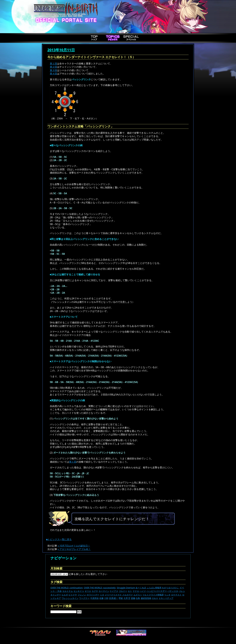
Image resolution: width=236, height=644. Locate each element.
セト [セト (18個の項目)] (130, 591)
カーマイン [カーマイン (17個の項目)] (104, 591)
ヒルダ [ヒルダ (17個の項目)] (65, 595)
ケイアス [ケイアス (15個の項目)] (114, 591)
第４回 (53, 74)
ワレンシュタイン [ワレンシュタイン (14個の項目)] (70, 598)
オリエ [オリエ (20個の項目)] (88, 591)
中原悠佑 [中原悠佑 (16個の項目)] (95, 598)
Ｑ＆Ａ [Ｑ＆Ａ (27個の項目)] (155, 598)
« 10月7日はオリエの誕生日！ (74, 546)
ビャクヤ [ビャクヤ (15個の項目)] (73, 595)
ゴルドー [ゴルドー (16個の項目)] (123, 591)
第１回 (53, 63)
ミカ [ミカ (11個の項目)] (102, 595)
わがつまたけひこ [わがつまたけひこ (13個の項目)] (170, 588)
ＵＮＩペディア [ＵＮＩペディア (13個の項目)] (166, 598)
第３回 (53, 70)
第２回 (53, 67)
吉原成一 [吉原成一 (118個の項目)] (113, 598)
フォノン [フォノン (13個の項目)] (82, 595)
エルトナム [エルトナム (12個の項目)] (68, 591)
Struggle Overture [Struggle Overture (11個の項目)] (126, 588)
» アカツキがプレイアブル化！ (74, 549)
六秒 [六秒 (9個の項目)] (106, 598)
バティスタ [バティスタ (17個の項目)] (173, 591)
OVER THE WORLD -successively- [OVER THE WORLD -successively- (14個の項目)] (100, 588)
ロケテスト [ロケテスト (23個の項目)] (176, 595)
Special (131, 38)
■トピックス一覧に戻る (59, 539)
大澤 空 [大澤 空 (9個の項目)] (127, 598)
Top (94, 38)
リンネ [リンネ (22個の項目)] (167, 595)
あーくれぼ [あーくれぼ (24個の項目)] (141, 588)
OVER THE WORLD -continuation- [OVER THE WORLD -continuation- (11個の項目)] (67, 588)
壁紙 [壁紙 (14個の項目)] (121, 598)
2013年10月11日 (61, 50)
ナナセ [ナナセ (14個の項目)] (136, 591)
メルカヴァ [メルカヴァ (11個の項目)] (127, 595)
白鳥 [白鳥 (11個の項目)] (138, 598)
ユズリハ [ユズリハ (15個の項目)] (138, 595)
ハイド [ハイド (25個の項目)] (143, 591)
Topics (113, 38)
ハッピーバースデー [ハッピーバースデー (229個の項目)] (157, 591)
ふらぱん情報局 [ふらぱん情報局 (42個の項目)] (154, 588)
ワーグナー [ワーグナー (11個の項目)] (84, 598)
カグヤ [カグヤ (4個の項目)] (95, 591)
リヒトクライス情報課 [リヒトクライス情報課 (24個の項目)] (153, 595)
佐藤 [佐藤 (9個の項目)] (101, 598)
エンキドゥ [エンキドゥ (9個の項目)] (79, 591)
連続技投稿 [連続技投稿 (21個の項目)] (146, 598)
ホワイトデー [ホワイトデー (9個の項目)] (93, 595)
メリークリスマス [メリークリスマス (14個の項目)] (113, 595)
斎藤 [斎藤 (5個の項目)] (133, 598)
